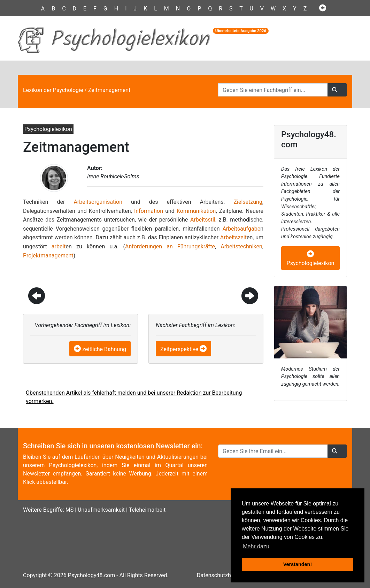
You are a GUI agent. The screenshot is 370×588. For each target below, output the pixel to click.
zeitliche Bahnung (104, 349)
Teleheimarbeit (147, 510)
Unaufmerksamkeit (101, 510)
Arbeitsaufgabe (241, 229)
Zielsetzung (248, 202)
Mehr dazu (256, 546)
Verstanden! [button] (298, 564)
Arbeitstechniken (241, 246)
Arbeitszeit (233, 237)
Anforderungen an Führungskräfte (170, 246)
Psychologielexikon (311, 259)
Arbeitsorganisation (98, 202)
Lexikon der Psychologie (53, 90)
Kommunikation (196, 211)
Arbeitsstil (203, 220)
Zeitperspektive (179, 349)
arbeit (59, 246)
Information (149, 211)
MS (70, 510)
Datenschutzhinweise (223, 575)
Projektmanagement (48, 256)
